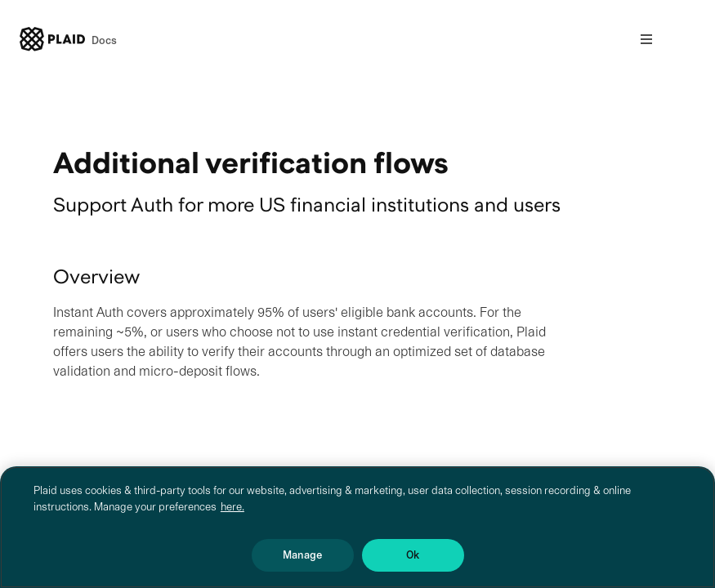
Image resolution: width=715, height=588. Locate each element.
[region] (357, 527)
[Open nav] (646, 39)
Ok (413, 555)
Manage (303, 555)
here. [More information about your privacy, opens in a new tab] (232, 507)
